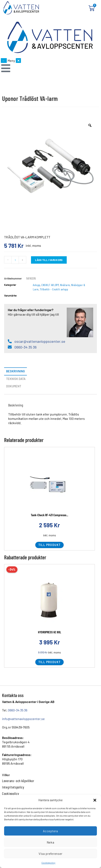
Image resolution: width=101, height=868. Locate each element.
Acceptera (50, 831)
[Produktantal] (15, 260)
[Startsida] (50, 38)
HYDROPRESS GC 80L (50, 632)
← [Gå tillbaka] (4, 61)
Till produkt (50, 545)
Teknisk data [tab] (16, 379)
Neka (51, 842)
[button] (95, 800)
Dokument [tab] (14, 386)
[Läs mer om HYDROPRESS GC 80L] (49, 601)
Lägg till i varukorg (49, 260)
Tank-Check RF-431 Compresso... (49, 515)
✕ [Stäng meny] (18, 61)
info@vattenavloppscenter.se (23, 719)
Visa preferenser (50, 854)
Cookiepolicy (48, 863)
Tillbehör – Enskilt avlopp (54, 289)
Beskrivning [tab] (15, 371)
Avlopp (37, 285)
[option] (50, 165)
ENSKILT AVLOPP (50, 285)
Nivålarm (65, 285)
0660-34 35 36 (18, 710)
